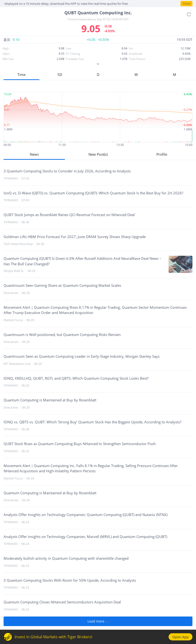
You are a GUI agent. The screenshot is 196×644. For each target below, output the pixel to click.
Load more (98, 621)
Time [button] (21, 75)
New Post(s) (98, 154)
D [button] (98, 75)
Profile (162, 154)
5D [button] (60, 75)
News (34, 154)
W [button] (136, 75)
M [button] (175, 75)
